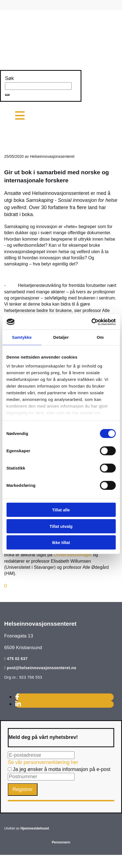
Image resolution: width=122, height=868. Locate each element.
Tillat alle (61, 510)
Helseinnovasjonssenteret (40, 624)
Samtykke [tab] (22, 337)
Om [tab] (100, 337)
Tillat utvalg (61, 526)
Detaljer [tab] (61, 337)
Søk (9, 78)
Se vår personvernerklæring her (43, 762)
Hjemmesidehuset (35, 828)
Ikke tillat (61, 542)
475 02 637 (17, 659)
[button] (7, 95)
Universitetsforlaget (73, 555)
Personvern (61, 842)
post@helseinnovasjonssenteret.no (42, 668)
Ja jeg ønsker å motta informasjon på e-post (59, 769)
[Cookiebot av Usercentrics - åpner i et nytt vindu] (91, 322)
